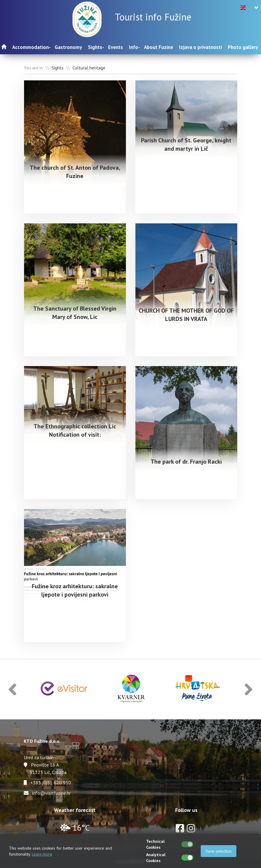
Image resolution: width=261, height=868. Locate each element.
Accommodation (30, 47)
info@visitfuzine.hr (51, 791)
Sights (95, 47)
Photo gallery (243, 47)
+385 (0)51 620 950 (51, 781)
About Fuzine (159, 47)
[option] (64, 687)
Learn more (42, 854)
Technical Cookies (155, 844)
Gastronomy (68, 47)
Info (133, 47)
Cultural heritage (89, 68)
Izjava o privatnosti (200, 47)
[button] (12, 687)
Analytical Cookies (156, 858)
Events (116, 47)
